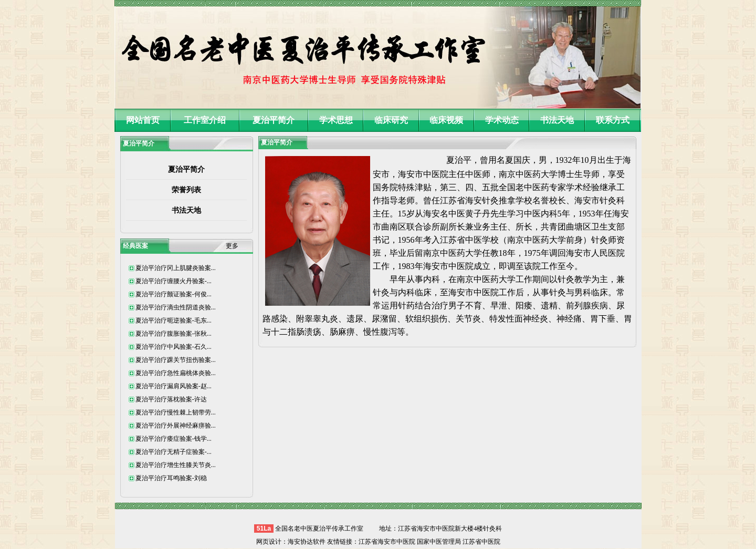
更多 (232, 246)
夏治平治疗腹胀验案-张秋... (174, 334)
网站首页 (143, 120)
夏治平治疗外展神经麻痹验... (176, 426)
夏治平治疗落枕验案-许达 (171, 399)
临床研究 (391, 120)
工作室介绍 (205, 120)
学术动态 (502, 120)
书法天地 (557, 120)
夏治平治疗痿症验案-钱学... (174, 439)
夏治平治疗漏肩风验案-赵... (174, 386)
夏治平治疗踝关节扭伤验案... (176, 360)
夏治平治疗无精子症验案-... (174, 452)
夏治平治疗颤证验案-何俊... (174, 294)
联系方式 (613, 120)
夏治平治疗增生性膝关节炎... (176, 465)
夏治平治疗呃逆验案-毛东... (174, 320)
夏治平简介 (274, 120)
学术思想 (336, 120)
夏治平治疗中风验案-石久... (174, 347)
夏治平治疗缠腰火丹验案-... (174, 281)
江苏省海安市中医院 (387, 542)
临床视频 (446, 120)
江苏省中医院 (481, 542)
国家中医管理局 (439, 542)
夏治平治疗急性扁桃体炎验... (176, 373)
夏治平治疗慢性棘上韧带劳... (176, 412)
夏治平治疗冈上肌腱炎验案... (176, 268)
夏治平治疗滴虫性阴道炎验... (176, 307)
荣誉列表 (186, 190)
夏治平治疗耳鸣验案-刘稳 (171, 478)
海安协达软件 (307, 542)
